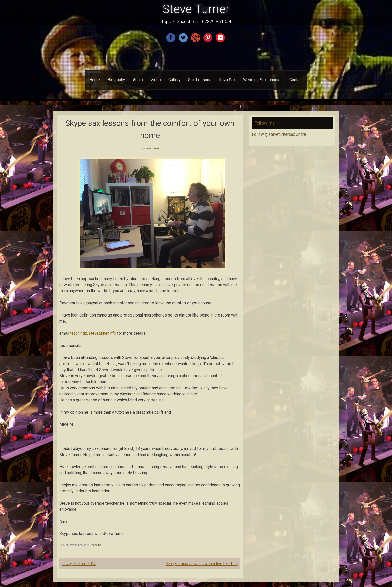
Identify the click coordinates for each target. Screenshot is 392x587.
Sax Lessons (200, 80)
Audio (138, 80)
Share (301, 134)
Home (95, 80)
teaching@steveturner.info (93, 333)
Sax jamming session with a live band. (202, 564)
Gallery (175, 80)
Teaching (96, 545)
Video (156, 80)
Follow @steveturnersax (273, 134)
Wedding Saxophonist (262, 80)
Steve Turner (196, 9)
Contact (296, 80)
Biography (116, 80)
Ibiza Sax (227, 80)
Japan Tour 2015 (79, 564)
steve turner (152, 148)
